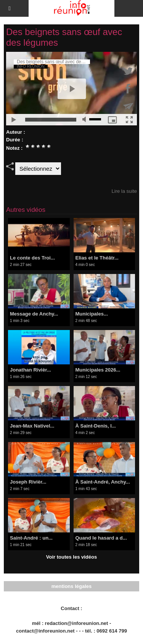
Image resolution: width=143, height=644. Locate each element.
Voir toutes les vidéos (71, 557)
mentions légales (71, 586)
